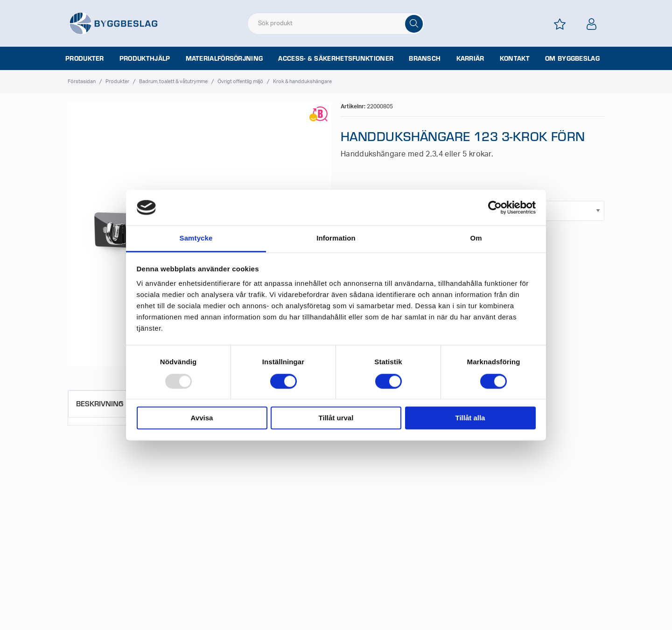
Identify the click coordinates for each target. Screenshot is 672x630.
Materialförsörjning (224, 58)
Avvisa (202, 418)
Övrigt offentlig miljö (240, 81)
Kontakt (515, 58)
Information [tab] (336, 238)
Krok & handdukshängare (302, 81)
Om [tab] (476, 238)
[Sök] (414, 24)
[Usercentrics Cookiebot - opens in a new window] (495, 207)
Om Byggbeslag (572, 58)
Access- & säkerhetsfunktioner (336, 58)
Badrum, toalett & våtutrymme (173, 81)
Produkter (85, 58)
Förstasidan (82, 81)
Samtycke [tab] (196, 238)
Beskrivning (100, 403)
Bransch (425, 58)
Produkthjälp (145, 58)
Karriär (470, 58)
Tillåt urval (336, 418)
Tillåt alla (470, 418)
